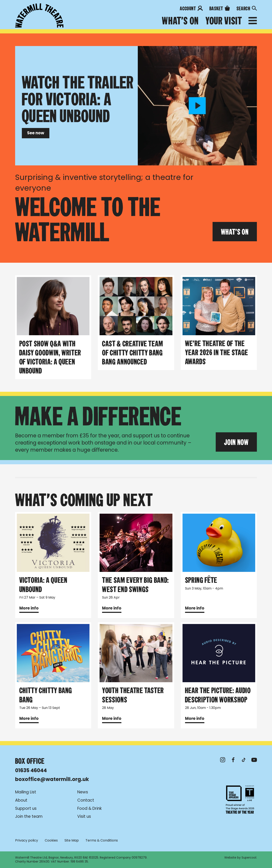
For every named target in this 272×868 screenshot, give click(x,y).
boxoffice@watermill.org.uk (52, 779)
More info (29, 608)
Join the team (29, 817)
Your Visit (224, 21)
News (83, 792)
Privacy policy (27, 841)
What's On (235, 232)
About (21, 800)
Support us (26, 809)
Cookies (51, 841)
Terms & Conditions (102, 841)
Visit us (84, 817)
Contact (86, 800)
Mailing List (26, 792)
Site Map (72, 841)
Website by (240, 857)
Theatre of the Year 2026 (240, 800)
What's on (180, 21)
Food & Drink (89, 809)
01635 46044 (31, 770)
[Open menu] (253, 21)
